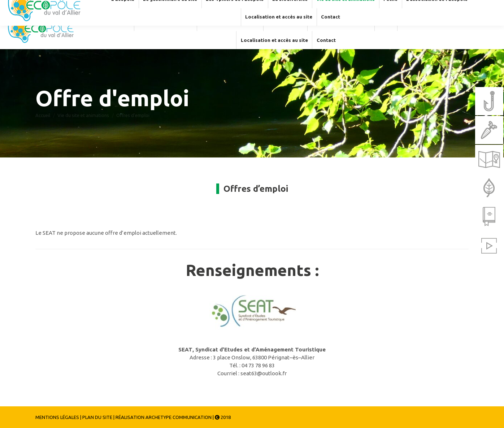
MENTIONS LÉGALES (57, 417)
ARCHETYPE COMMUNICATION (179, 417)
